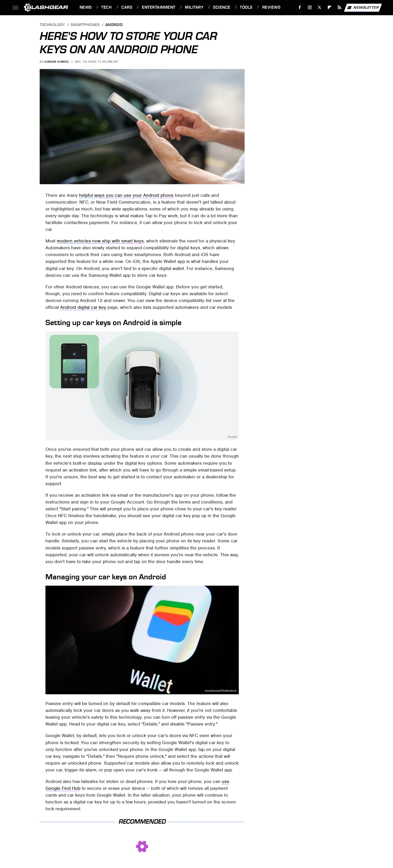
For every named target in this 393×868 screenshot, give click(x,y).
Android (114, 25)
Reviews (271, 7)
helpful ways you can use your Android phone (126, 195)
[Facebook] (300, 7)
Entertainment (159, 7)
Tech (106, 7)
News (86, 7)
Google (232, 436)
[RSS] (339, 7)
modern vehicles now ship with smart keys (100, 241)
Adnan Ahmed (57, 62)
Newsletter (363, 8)
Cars (127, 7)
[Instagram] (310, 7)
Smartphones (85, 25)
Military (194, 7)
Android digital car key (83, 307)
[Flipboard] (330, 7)
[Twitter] (320, 7)
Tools (246, 7)
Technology (52, 25)
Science (222, 7)
